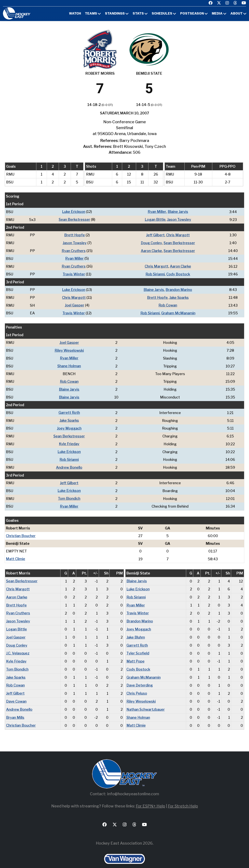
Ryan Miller (157, 212)
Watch (75, 14)
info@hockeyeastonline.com (133, 786)
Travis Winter (74, 273)
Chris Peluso (137, 686)
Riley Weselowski (69, 348)
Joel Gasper (75, 304)
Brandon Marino (179, 288)
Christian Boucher (21, 531)
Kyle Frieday (69, 440)
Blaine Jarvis (178, 212)
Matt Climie (16, 554)
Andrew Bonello (69, 463)
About (237, 14)
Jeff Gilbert (155, 235)
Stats (138, 14)
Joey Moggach (69, 425)
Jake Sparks (179, 296)
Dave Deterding (140, 678)
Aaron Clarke (151, 250)
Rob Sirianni (155, 273)
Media (217, 14)
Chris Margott (178, 235)
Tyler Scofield (138, 647)
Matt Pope (135, 655)
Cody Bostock (178, 273)
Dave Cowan (16, 694)
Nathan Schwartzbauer (146, 702)
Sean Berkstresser (75, 219)
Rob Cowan (168, 304)
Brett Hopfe (75, 235)
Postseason (192, 14)
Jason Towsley (179, 219)
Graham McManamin (178, 311)
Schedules (162, 14)
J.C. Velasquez (18, 647)
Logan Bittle (155, 219)
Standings (115, 14)
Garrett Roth (69, 410)
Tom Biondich (69, 494)
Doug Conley (151, 242)
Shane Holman (69, 364)
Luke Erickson (74, 212)
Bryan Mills (15, 710)
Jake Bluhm (136, 631)
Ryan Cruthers (74, 250)
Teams (91, 14)
